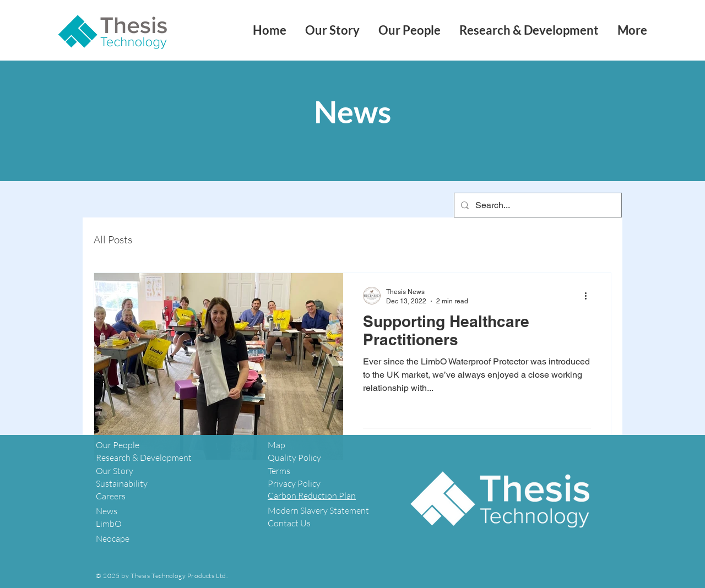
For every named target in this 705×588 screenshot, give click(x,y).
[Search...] (537, 205)
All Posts (113, 240)
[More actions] (589, 296)
